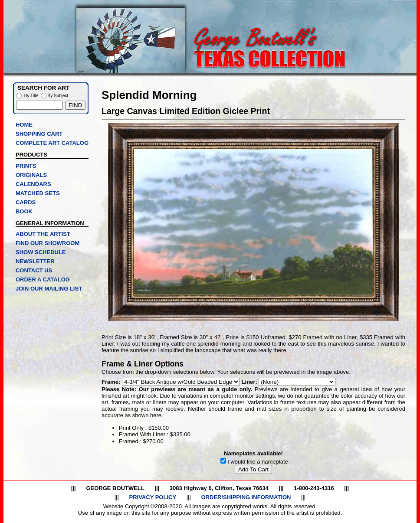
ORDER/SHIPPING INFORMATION (246, 497)
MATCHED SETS (38, 193)
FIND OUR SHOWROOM (48, 243)
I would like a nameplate (258, 462)
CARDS (26, 202)
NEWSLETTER (35, 261)
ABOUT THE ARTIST (43, 234)
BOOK (24, 211)
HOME (24, 125)
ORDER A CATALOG (43, 279)
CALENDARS (33, 184)
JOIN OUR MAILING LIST (49, 289)
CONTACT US (34, 270)
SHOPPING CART (39, 134)
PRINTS (26, 166)
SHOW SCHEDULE (41, 252)
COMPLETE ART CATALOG (52, 143)
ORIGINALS (31, 175)
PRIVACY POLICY (153, 497)
